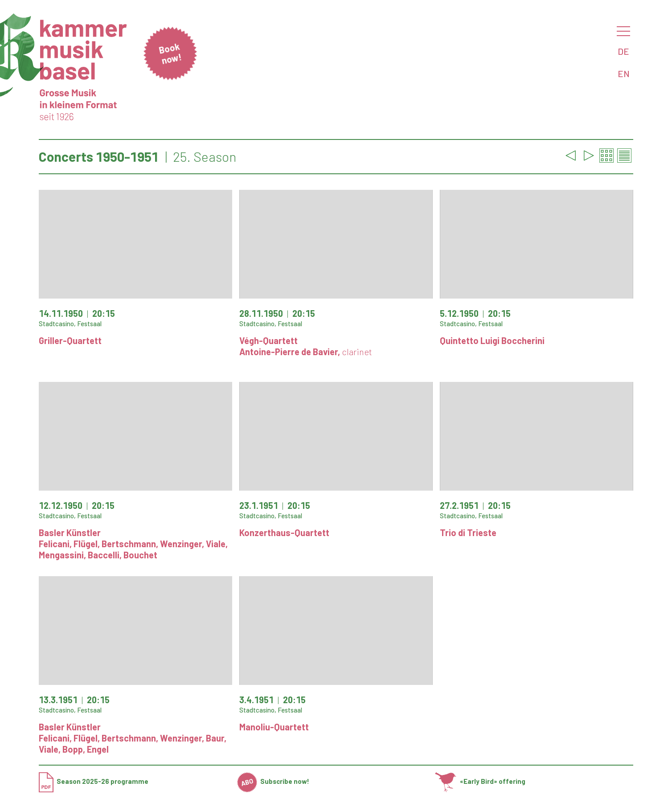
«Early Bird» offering (480, 781)
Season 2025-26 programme (94, 781)
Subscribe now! (273, 781)
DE (623, 51)
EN (624, 74)
